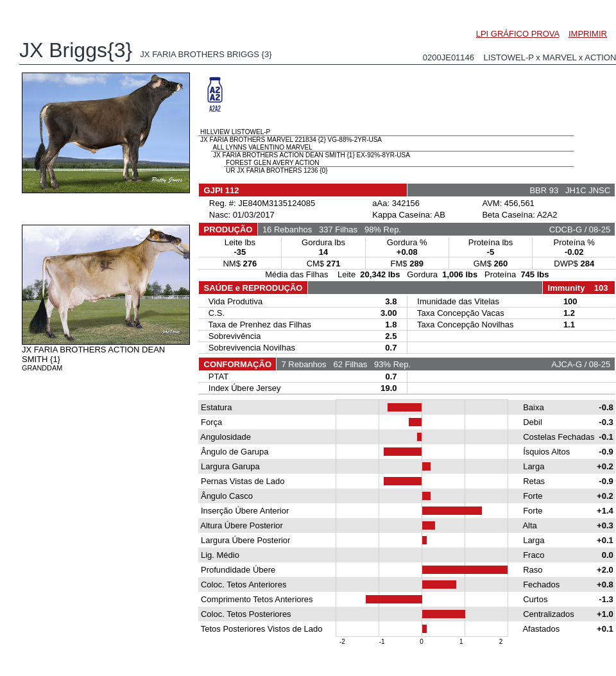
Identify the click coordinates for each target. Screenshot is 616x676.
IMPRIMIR (588, 34)
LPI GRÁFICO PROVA (518, 34)
